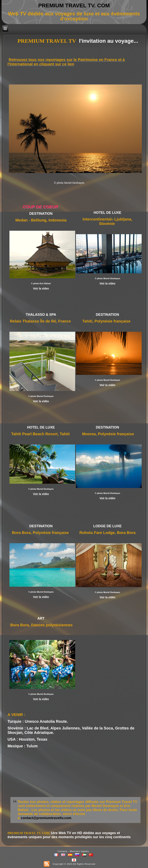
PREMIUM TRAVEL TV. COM (74, 5)
